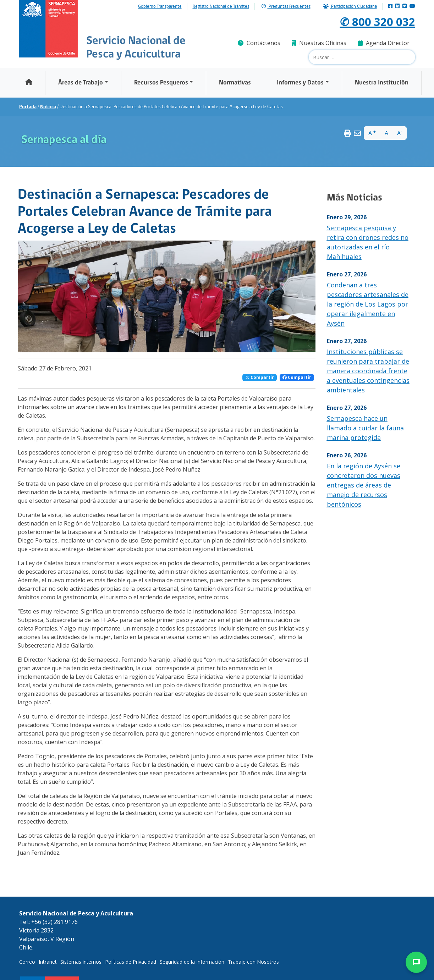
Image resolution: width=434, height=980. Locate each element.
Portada (28, 107)
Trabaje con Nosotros (253, 962)
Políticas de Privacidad (131, 962)
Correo (27, 962)
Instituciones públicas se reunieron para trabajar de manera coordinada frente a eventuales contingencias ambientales (368, 371)
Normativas (235, 83)
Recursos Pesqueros (161, 83)
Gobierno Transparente (160, 7)
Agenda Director (384, 43)
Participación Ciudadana (350, 7)
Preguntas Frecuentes (286, 7)
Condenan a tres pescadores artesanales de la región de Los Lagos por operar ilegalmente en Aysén (368, 304)
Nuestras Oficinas (319, 43)
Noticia (48, 107)
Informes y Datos (300, 83)
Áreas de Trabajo (81, 83)
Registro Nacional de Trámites (221, 7)
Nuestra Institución (382, 83)
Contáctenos (259, 43)
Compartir (260, 377)
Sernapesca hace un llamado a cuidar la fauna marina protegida (365, 428)
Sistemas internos (81, 962)
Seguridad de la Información (192, 962)
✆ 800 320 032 (377, 21)
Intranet (48, 962)
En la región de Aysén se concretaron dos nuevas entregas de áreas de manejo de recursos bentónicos (364, 485)
